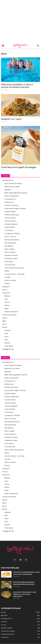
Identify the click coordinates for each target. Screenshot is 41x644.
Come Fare (6, 293)
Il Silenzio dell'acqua (12, 215)
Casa (6, 299)
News (4, 321)
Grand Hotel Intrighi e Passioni (15, 208)
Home (3, 51)
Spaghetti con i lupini (11, 119)
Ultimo (7, 271)
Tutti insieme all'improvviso (14, 268)
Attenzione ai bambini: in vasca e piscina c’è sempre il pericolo (17, 86)
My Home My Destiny (12, 240)
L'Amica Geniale (10, 221)
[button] (38, 46)
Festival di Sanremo (11, 205)
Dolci (6, 333)
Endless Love (9, 202)
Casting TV (6, 287)
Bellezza (7, 296)
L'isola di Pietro (10, 227)
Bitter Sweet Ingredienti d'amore (16, 193)
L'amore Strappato (11, 224)
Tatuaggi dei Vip (8, 349)
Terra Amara (9, 262)
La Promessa (9, 230)
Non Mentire (9, 246)
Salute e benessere (11, 312)
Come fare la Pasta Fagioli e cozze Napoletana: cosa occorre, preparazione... (25, 594)
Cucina (7, 302)
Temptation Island (11, 258)
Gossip (5, 318)
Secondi (7, 343)
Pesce (7, 337)
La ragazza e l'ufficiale (12, 233)
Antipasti (8, 330)
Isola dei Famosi (10, 218)
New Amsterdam (10, 243)
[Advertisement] (20, 21)
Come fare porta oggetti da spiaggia (19, 167)
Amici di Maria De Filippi (13, 183)
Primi (6, 340)
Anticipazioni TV (8, 180)
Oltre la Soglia (9, 249)
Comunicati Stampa (9, 315)
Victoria (7, 283)
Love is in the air (10, 237)
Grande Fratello (10, 212)
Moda (7, 308)
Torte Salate (9, 346)
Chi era (5, 290)
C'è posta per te (10, 199)
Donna (7, 305)
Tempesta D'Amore (11, 255)
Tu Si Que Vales (10, 265)
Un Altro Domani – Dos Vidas (15, 274)
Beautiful (8, 190)
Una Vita (7, 277)
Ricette (5, 327)
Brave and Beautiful (11, 196)
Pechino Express (10, 252)
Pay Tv (5, 324)
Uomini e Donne (10, 280)
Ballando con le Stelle (12, 187)
